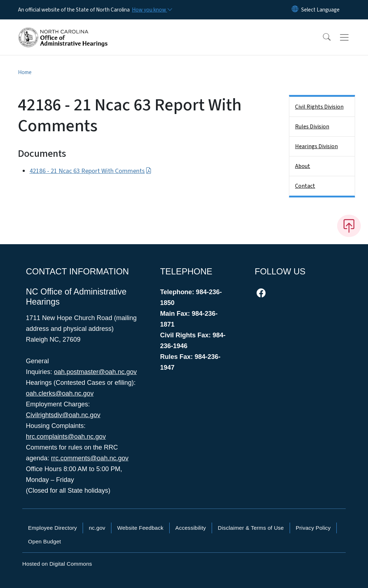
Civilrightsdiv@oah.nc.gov (63, 415)
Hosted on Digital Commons (57, 564)
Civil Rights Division (319, 107)
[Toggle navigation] (351, 37)
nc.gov (97, 528)
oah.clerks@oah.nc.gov (60, 393)
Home (25, 72)
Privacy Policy (313, 528)
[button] (322, 37)
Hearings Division (316, 146)
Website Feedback (140, 528)
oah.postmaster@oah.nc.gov (95, 372)
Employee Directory (52, 528)
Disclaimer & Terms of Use (251, 528)
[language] (320, 10)
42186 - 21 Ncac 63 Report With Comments (91, 171)
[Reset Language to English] (295, 10)
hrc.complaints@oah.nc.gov (66, 437)
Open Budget (45, 541)
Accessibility (191, 528)
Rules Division (312, 127)
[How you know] (152, 10)
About (303, 166)
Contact (305, 186)
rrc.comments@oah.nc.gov (90, 458)
